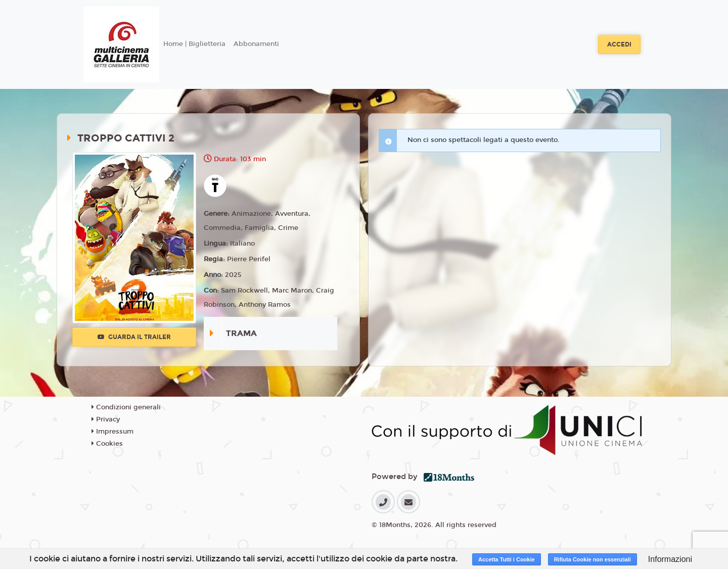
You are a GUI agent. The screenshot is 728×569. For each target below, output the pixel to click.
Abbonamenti (256, 44)
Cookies (107, 444)
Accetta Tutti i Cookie (507, 559)
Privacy (106, 419)
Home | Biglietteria (194, 44)
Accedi (619, 44)
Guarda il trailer (134, 337)
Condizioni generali (126, 407)
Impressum (112, 432)
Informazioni (670, 559)
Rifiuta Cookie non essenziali (593, 559)
